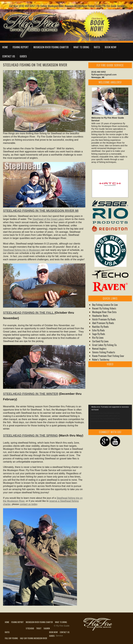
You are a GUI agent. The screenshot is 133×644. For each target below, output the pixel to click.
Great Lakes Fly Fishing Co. (105, 345)
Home (5, 47)
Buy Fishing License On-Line (105, 305)
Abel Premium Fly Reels (103, 323)
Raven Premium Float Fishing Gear (108, 356)
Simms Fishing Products (104, 352)
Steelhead (30, 628)
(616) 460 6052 (99, 72)
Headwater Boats (100, 316)
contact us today (28, 504)
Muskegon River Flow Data (104, 312)
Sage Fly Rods (99, 334)
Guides (23, 56)
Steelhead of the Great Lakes (48, 219)
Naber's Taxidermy (101, 360)
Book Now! (111, 47)
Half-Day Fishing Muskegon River (34, 638)
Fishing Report (21, 47)
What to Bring (81, 47)
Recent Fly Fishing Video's (104, 308)
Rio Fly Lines (98, 338)
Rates (97, 47)
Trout (39, 628)
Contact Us (9, 56)
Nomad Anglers (99, 349)
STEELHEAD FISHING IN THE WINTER (31, 394)
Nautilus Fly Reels (100, 327)
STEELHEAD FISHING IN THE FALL (29, 313)
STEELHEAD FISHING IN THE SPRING (30, 435)
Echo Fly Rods (98, 330)
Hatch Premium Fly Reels (104, 319)
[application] (110, 417)
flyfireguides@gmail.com (104, 75)
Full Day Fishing (11, 638)
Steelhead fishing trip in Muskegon (22, 250)
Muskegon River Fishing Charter (51, 47)
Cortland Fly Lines (100, 341)
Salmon (47, 628)
